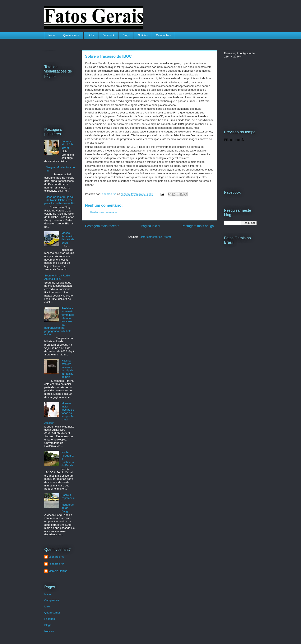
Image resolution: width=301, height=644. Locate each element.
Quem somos (71, 35)
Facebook (108, 35)
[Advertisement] (113, 271)
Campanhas (163, 35)
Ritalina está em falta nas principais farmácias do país (67, 369)
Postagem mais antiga (198, 226)
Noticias (143, 35)
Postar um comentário (104, 212)
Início (52, 35)
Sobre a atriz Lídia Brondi (67, 144)
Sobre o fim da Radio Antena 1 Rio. (57, 277)
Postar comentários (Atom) (155, 237)
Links (91, 35)
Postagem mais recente (102, 226)
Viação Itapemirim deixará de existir (68, 238)
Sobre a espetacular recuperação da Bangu (68, 503)
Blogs (126, 35)
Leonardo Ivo (109, 194)
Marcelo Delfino (58, 571)
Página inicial (150, 226)
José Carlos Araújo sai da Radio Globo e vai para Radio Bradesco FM (59, 200)
